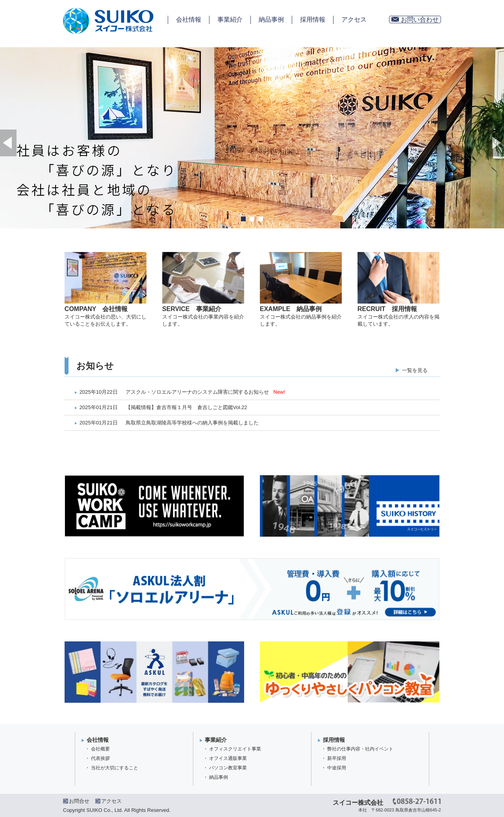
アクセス (354, 19)
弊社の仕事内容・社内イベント (360, 749)
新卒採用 (337, 758)
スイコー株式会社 (358, 803)
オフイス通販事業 (228, 758)
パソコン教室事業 (228, 768)
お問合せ (79, 801)
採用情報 (313, 19)
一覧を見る (415, 370)
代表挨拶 (100, 758)
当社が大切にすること (115, 768)
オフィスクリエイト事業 (235, 749)
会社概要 (100, 749)
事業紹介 (230, 19)
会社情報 (189, 19)
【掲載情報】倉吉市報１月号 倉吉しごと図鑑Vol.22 (186, 407)
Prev (8, 143)
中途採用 (337, 768)
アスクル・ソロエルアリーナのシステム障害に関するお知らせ (197, 392)
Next (496, 143)
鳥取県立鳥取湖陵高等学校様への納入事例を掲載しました (192, 423)
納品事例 (271, 19)
